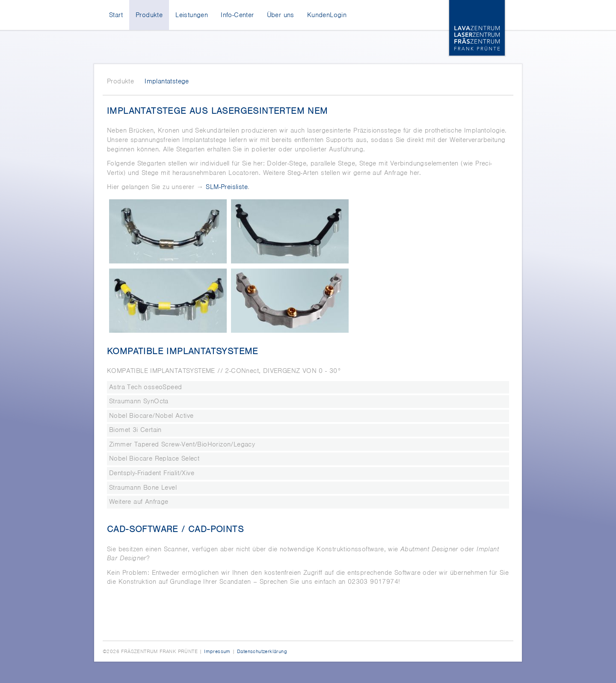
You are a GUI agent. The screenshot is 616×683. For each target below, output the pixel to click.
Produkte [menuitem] (149, 15)
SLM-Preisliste (227, 187)
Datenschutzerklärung (262, 651)
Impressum (217, 651)
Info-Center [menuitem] (237, 15)
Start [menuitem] (116, 15)
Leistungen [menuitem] (192, 15)
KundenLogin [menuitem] (327, 15)
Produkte (120, 81)
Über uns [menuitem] (281, 15)
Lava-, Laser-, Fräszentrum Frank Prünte (477, 28)
